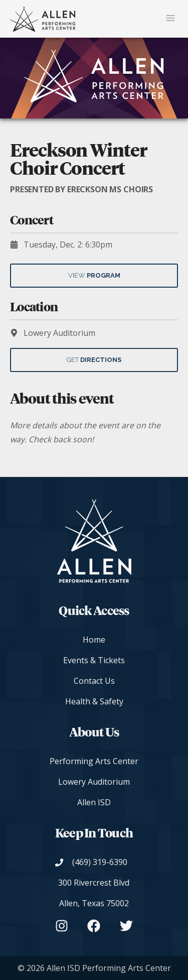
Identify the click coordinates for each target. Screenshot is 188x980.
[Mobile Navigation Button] (170, 19)
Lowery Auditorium (94, 782)
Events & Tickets (94, 660)
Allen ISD (94, 802)
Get (94, 360)
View (94, 275)
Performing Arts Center (94, 761)
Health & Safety (94, 701)
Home (94, 640)
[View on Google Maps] (94, 893)
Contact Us (94, 681)
